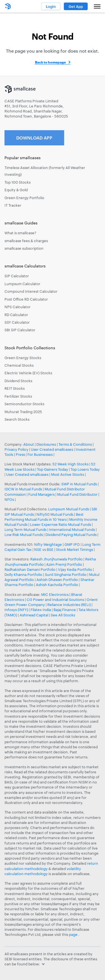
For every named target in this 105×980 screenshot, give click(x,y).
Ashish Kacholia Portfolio (57, 585)
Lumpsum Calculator (22, 284)
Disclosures (46, 444)
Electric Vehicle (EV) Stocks (28, 373)
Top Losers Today (85, 469)
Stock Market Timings (74, 549)
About (29, 444)
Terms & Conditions (75, 444)
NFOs (9, 499)
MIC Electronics (55, 594)
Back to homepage (50, 62)
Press (20, 454)
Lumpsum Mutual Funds (69, 509)
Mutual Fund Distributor (77, 494)
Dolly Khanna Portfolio (23, 575)
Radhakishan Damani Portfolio (30, 569)
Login (51, 6)
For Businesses (40, 454)
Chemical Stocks (19, 365)
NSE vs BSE (44, 549)
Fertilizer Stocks (18, 396)
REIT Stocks (15, 388)
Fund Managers (41, 494)
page (74, 934)
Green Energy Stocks (23, 358)
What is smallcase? (20, 233)
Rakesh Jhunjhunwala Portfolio (56, 559)
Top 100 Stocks (17, 182)
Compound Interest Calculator (31, 291)
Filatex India (41, 610)
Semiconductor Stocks (24, 404)
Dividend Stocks (18, 381)
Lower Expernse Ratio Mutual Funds (60, 524)
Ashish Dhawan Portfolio (57, 580)
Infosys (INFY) (16, 610)
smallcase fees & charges (26, 241)
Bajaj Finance (65, 610)
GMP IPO (72, 544)
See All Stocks (63, 615)
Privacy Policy (16, 449)
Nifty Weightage (48, 544)
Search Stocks (17, 419)
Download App (34, 138)
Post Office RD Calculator (26, 299)
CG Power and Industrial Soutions (55, 600)
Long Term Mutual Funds (25, 530)
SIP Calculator (17, 276)
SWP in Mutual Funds (79, 484)
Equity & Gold (16, 190)
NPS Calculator (17, 307)
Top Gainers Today (53, 469)
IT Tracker (13, 205)
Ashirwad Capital (34, 615)
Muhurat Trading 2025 (23, 412)
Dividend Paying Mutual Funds (71, 535)
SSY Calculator (17, 322)
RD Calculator (16, 315)
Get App (76, 6)
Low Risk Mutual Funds (24, 535)
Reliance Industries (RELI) (69, 605)
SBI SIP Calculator (20, 330)
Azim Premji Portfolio (64, 564)
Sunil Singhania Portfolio (66, 575)
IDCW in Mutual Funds (23, 489)
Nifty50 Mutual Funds (55, 514)
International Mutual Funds (72, 530)
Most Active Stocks (67, 474)
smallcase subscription (24, 248)
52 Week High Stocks (70, 464)
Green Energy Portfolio (24, 198)
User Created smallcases (52, 449)
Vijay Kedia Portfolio (75, 569)
